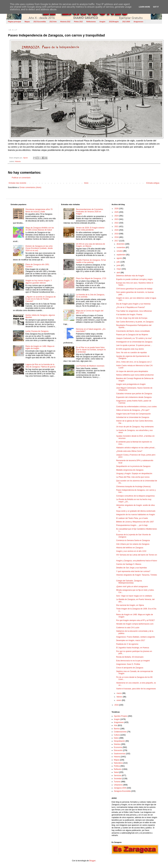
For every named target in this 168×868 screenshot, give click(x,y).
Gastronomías (120, 754)
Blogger (92, 861)
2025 (117, 212)
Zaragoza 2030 (120, 788)
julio (119, 262)
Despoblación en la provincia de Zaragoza (133, 466)
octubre (120, 251)
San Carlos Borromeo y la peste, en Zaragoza (135, 322)
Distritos (117, 744)
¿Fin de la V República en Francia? (131, 307)
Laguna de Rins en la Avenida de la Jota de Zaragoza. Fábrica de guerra (40, 366)
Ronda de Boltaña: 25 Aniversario (130, 657)
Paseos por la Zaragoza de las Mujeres (132, 335)
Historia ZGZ (65, 22)
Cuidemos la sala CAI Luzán (128, 628)
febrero (120, 697)
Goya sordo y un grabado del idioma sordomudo (136, 511)
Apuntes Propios (121, 716)
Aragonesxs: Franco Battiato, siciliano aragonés (136, 637)
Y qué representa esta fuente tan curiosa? (133, 571)
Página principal (14, 22)
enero (119, 700)
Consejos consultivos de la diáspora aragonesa (135, 496)
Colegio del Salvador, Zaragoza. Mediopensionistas (129, 582)
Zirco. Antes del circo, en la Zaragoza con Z (134, 362)
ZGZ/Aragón (114, 22)
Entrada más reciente (17, 183)
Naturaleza (118, 763)
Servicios (118, 776)
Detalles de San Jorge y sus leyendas (132, 568)
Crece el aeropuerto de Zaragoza (130, 668)
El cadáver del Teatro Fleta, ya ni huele (132, 518)
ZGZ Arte (53, 22)
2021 (117, 226)
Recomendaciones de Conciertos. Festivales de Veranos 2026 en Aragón (90, 212)
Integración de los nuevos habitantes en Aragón (136, 515)
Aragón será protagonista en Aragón (131, 384)
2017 (117, 241)
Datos (116, 738)
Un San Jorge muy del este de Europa (132, 318)
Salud (116, 772)
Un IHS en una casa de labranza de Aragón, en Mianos (90, 245)
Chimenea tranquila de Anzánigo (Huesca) (133, 487)
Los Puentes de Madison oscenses (90, 366)
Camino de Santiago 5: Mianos (129, 564)
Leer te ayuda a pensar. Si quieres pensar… (134, 345)
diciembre (121, 244)
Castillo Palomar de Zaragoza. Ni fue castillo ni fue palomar (91, 261)
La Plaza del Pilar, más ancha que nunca (133, 477)
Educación (118, 750)
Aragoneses (138, 22)
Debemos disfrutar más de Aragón (130, 276)
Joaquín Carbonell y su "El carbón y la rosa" (134, 338)
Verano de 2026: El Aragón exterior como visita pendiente (90, 229)
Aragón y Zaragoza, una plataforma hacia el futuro (137, 561)
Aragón (102, 22)
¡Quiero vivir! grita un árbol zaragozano (132, 587)
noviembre (121, 247)
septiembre (121, 255)
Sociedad (118, 779)
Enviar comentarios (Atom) (30, 187)
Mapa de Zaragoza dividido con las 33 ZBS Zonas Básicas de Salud (40, 229)
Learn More (144, 7)
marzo (120, 693)
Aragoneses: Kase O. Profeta (128, 664)
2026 (117, 209)
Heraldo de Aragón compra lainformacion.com (135, 624)
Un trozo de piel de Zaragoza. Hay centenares (135, 427)
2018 (117, 237)
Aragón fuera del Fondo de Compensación (133, 414)
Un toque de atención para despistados (132, 371)
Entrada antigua (153, 183)
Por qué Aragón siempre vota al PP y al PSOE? (136, 620)
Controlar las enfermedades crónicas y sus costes (136, 407)
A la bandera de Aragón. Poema (129, 315)
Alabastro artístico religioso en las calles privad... (136, 448)
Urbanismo (118, 785)
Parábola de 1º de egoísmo (127, 644)
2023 (117, 219)
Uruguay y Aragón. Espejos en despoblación (134, 474)
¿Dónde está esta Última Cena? (129, 451)
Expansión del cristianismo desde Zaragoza (134, 397)
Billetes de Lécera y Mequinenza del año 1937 (135, 522)
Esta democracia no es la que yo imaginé (133, 661)
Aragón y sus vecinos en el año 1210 (131, 551)
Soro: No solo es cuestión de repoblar (132, 353)
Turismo (117, 782)
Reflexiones (91, 22)
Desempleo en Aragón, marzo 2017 (131, 640)
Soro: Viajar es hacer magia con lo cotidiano (134, 596)
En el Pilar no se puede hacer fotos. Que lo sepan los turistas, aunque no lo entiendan (91, 350)
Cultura (117, 735)
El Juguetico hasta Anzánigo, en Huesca (133, 648)
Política (117, 766)
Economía (118, 747)
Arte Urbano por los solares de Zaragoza (133, 544)
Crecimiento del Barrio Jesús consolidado (133, 331)
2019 (117, 234)
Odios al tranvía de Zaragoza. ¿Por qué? (133, 410)
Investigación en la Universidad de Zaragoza (134, 342)
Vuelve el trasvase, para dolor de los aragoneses (136, 689)
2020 (117, 230)
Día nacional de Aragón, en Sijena (130, 605)
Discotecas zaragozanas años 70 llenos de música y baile (39, 210)
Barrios (117, 729)
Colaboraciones (120, 732)
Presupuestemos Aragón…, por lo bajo (132, 525)
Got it (156, 7)
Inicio (86, 183)
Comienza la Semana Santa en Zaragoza (133, 540)
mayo (119, 269)
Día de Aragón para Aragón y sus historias (133, 304)
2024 (117, 216)
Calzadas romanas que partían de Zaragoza (134, 394)
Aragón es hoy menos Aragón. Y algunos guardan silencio (39, 282)
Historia (18, 161)
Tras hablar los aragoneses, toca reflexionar (134, 311)
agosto (120, 258)
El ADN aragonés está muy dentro (130, 349)
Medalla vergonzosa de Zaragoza (130, 470)
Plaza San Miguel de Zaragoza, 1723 (91, 278)
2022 (117, 223)
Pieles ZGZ (78, 22)
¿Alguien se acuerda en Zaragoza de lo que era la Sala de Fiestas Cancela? (41, 299)
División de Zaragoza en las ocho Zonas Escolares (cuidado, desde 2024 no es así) (39, 248)
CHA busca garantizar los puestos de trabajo (134, 289)
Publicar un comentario (21, 178)
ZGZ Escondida (40, 22)
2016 (117, 705)
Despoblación (120, 741)
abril (119, 273)
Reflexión (118, 769)
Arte (116, 725)
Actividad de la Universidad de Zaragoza (133, 417)
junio (119, 265)
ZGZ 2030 (126, 22)
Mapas (27, 22)
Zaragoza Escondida (122, 791)
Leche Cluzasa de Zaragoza (37, 331)
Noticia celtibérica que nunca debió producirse (135, 375)
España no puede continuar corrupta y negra (134, 279)
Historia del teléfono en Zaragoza (130, 548)
